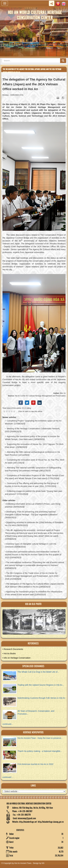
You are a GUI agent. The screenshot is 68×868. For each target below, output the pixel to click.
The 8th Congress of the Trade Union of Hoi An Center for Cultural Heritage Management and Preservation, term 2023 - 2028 (32, 576)
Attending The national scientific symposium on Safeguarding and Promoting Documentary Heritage (33, 469)
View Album (36, 623)
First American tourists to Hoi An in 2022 (35, 764)
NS (43, 863)
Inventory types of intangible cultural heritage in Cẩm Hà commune (30, 545)
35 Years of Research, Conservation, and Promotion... (36, 712)
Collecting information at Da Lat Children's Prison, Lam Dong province (33, 505)
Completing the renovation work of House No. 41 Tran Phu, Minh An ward (35, 461)
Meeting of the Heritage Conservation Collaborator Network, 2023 (32, 430)
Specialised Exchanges (33, 666)
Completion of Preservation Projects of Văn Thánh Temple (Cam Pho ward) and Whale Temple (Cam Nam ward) (34, 477)
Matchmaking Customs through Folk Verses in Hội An (41, 698)
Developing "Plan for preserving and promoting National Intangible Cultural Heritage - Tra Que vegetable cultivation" (31, 513)
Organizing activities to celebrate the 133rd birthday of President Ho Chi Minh (34, 524)
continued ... (8, 777)
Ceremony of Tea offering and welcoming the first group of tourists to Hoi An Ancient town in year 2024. (32, 485)
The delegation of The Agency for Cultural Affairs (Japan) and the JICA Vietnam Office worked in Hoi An (34, 585)
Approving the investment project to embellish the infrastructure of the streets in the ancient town (34, 593)
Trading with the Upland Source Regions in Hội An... (41, 685)
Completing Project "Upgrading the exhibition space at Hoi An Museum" (33, 422)
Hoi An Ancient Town (23, 863)
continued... (8, 724)
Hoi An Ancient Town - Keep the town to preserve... (40, 738)
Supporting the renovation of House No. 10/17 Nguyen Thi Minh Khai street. (34, 446)
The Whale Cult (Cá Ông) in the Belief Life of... (38, 672)
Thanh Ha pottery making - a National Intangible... (40, 751)
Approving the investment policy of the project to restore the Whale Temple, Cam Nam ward (32, 438)
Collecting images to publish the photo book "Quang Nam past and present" (33, 493)
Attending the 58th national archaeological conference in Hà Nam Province (32, 453)
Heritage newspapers (33, 733)
